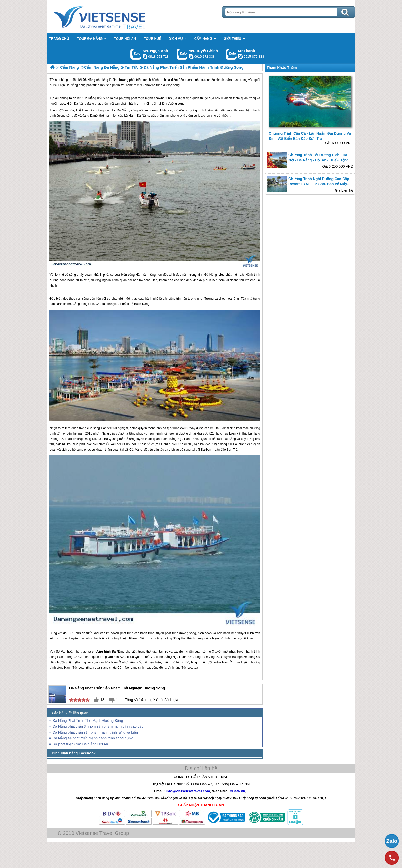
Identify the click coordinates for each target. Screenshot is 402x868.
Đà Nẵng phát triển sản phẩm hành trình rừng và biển (95, 732)
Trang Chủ (112, 17)
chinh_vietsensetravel (191, 56)
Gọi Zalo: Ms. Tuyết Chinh (182, 54)
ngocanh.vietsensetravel (145, 56)
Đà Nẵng (90, 98)
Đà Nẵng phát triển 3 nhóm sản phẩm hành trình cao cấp (98, 726)
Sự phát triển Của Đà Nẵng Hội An (80, 744)
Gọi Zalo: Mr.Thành (231, 54)
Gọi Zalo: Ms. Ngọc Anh (136, 54)
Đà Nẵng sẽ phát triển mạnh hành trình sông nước (93, 738)
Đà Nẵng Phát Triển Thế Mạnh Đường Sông (88, 721)
